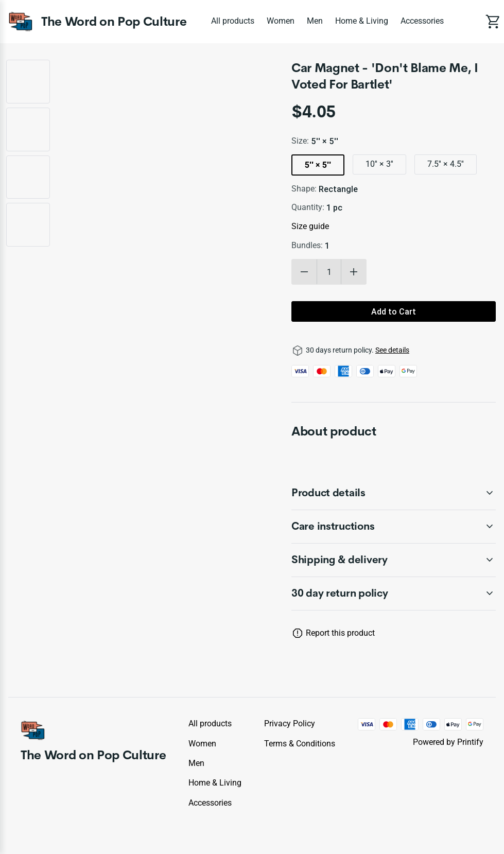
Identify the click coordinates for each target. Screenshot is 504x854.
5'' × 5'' (318, 165)
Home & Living (362, 21)
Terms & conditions (300, 744)
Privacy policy (290, 724)
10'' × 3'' (379, 164)
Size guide (310, 226)
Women (281, 21)
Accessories (422, 21)
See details (392, 350)
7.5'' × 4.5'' (446, 164)
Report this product (340, 633)
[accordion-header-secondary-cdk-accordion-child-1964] (394, 560)
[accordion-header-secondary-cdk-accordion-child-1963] (394, 527)
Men (315, 21)
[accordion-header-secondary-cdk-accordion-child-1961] (394, 594)
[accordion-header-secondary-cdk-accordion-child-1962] (394, 493)
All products (233, 21)
